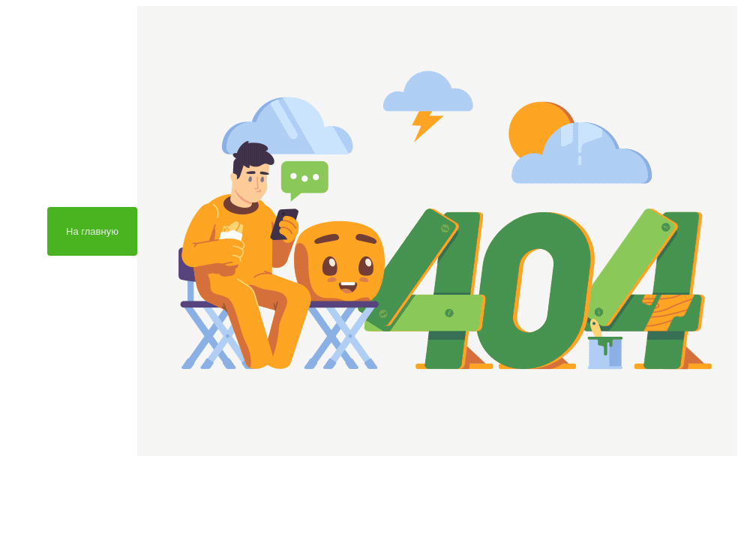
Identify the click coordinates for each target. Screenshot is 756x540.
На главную (92, 231)
